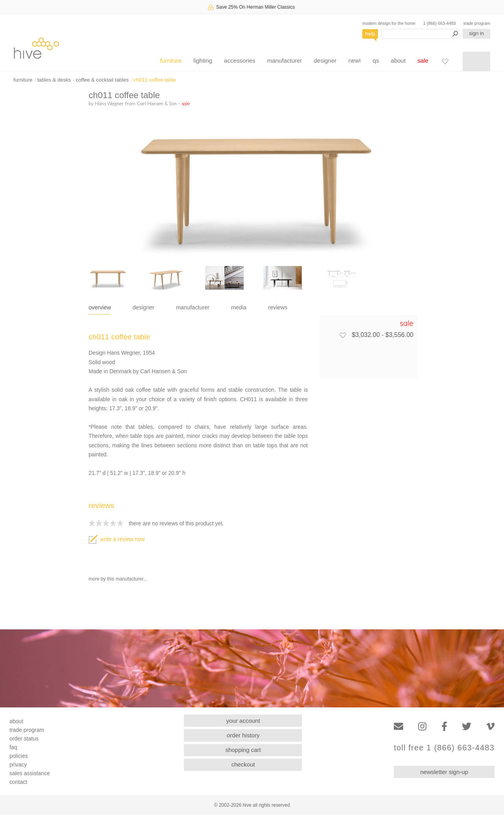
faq (13, 747)
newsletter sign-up (444, 772)
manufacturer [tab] (193, 307)
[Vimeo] (490, 727)
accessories (240, 60)
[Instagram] (422, 727)
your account (243, 721)
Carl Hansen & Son (157, 103)
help (370, 34)
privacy (18, 765)
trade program (477, 23)
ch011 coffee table (155, 80)
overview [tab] (100, 307)
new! (355, 60)
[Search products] (421, 34)
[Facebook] (444, 727)
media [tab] (239, 307)
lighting (203, 60)
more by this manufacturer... (118, 579)
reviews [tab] (278, 307)
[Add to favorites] (343, 335)
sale (423, 60)
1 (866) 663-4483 (440, 23)
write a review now (117, 539)
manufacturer (284, 60)
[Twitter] (467, 727)
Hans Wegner (109, 103)
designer (325, 60)
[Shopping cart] (476, 61)
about (398, 60)
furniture (171, 60)
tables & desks (54, 80)
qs (376, 60)
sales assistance (30, 773)
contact (18, 782)
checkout (243, 764)
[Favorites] (445, 61)
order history (243, 735)
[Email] (398, 727)
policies (19, 756)
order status (24, 739)
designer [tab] (144, 307)
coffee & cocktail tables (102, 80)
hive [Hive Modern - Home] (36, 48)
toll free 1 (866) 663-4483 (444, 748)
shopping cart (243, 750)
